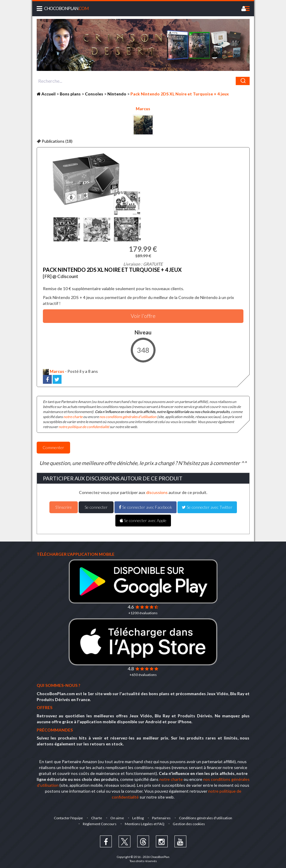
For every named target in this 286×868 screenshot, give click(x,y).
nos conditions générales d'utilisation (128, 417)
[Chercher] (243, 81)
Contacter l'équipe (68, 818)
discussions (157, 492)
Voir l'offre (143, 316)
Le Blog (138, 818)
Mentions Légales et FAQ (145, 824)
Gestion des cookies (189, 824)
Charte (97, 818)
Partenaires (161, 818)
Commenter (53, 447)
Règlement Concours (100, 824)
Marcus (143, 109)
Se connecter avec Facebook (146, 507)
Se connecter (96, 507)
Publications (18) (55, 141)
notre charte (73, 417)
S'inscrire (64, 507)
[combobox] (143, 81)
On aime (117, 818)
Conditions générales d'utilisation (206, 818)
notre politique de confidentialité (84, 427)
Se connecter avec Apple (143, 520)
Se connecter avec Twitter (207, 507)
